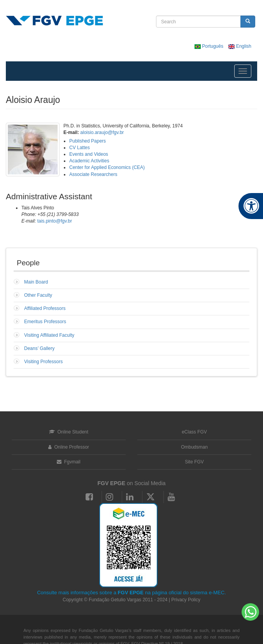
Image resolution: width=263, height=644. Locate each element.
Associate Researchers (93, 174)
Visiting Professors (43, 362)
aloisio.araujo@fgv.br (102, 132)
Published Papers (88, 141)
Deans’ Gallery (39, 348)
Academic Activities (89, 161)
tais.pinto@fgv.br (55, 221)
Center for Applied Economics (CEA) (107, 167)
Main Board (36, 282)
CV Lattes (80, 148)
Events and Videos (89, 154)
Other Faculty (38, 295)
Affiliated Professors (45, 308)
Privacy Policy (186, 600)
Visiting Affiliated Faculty (49, 335)
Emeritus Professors (45, 322)
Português (210, 46)
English (240, 46)
